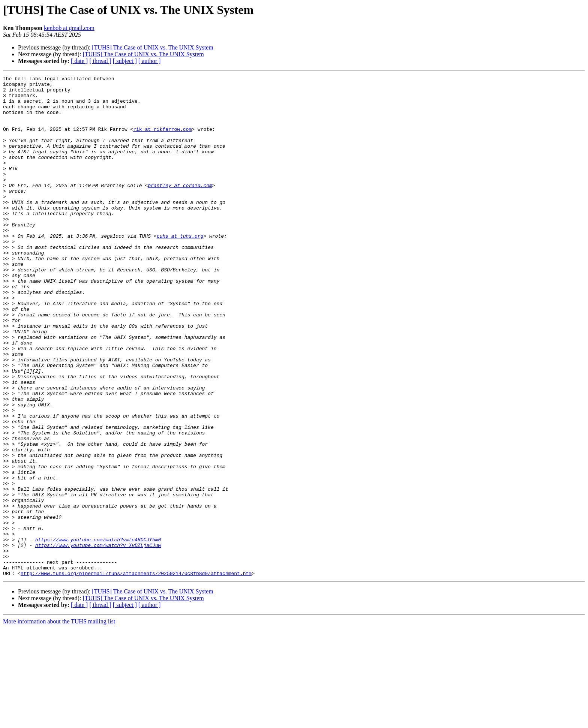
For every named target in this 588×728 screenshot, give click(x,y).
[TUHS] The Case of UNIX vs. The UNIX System (152, 47)
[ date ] (79, 61)
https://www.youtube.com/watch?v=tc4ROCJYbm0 (98, 633)
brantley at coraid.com (181, 208)
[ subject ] (125, 61)
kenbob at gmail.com (69, 28)
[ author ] (150, 61)
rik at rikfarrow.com (164, 140)
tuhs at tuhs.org (181, 268)
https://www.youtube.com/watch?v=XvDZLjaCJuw (98, 640)
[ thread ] (100, 61)
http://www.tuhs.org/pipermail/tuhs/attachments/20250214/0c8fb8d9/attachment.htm (136, 673)
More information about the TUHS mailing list (59, 721)
